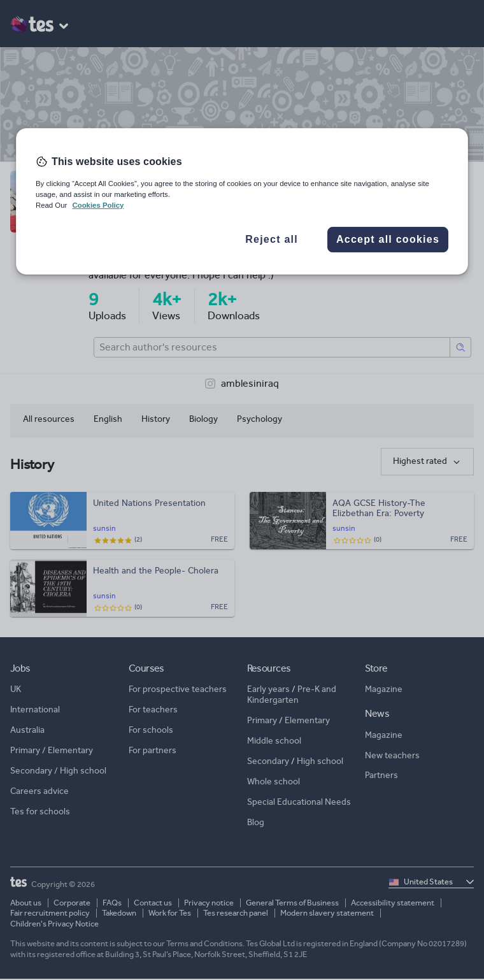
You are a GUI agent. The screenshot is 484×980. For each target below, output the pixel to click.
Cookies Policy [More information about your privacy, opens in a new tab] (98, 205)
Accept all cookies (388, 239)
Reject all (272, 239)
